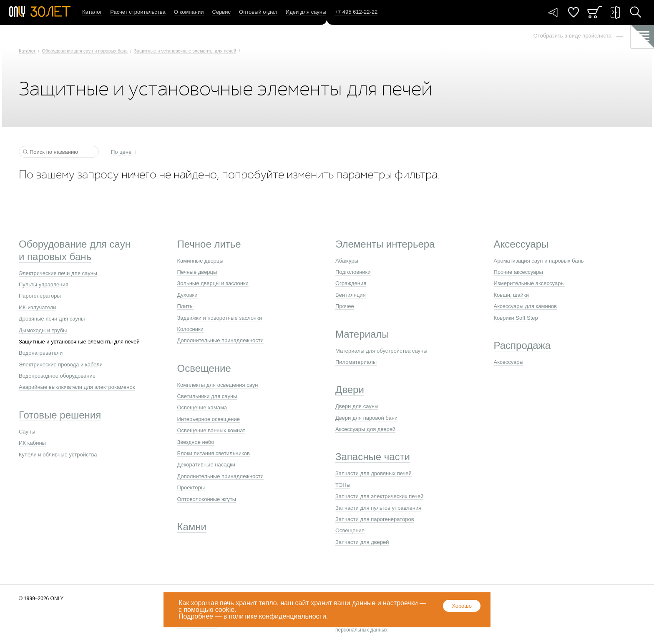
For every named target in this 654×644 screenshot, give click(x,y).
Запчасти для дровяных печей (374, 473)
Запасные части (373, 457)
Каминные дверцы (200, 261)
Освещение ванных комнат (211, 430)
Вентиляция (351, 295)
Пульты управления (44, 284)
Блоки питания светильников (214, 453)
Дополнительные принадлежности (221, 340)
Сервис (222, 12)
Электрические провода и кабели (61, 365)
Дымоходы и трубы (43, 330)
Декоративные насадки (206, 465)
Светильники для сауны (207, 396)
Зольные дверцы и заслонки (213, 283)
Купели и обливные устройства (58, 455)
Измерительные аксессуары (529, 283)
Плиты (186, 306)
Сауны (27, 432)
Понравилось (574, 12)
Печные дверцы (197, 272)
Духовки (187, 295)
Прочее (345, 306)
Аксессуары (521, 244)
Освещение (204, 368)
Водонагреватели (41, 353)
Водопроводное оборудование (57, 376)
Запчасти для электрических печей (379, 496)
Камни (192, 527)
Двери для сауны (357, 406)
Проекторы (191, 487)
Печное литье (209, 244)
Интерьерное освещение (209, 419)
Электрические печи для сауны (58, 273)
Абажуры (347, 261)
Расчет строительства (138, 12)
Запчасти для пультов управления (378, 508)
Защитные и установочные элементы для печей (185, 51)
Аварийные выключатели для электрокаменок (77, 387)
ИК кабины (32, 443)
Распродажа (522, 345)
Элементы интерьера (385, 244)
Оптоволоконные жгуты (207, 499)
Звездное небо (196, 442)
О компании (189, 12)
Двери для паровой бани (366, 418)
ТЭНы (343, 485)
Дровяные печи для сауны (52, 319)
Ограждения (351, 283)
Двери (350, 390)
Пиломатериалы (356, 362)
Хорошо (462, 606)
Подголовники (353, 272)
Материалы (362, 334)
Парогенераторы (40, 296)
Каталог (92, 12)
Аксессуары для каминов (526, 306)
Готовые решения (60, 415)
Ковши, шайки (512, 295)
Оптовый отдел (258, 12)
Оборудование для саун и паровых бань (85, 51)
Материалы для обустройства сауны (381, 351)
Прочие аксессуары (518, 272)
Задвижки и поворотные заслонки (220, 318)
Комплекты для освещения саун (218, 385)
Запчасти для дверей (362, 542)
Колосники (190, 329)
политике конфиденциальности (278, 616)
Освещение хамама (202, 407)
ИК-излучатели (38, 307)
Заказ (595, 12)
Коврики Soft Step (516, 318)
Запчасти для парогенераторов (375, 519)
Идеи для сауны (306, 12)
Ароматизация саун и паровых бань (539, 261)
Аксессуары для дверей (365, 429)
